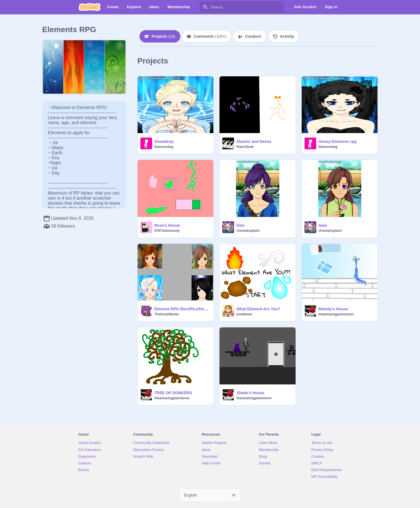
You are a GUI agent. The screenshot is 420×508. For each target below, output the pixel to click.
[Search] (205, 7)
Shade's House (250, 393)
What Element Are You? (258, 309)
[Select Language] (210, 495)
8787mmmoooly (167, 231)
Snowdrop (164, 141)
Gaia (323, 225)
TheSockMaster (167, 314)
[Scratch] (90, 7)
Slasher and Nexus (254, 141)
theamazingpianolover (336, 314)
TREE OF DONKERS (173, 393)
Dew (240, 225)
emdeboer (244, 314)
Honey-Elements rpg (338, 141)
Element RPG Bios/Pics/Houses (182, 309)
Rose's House (167, 225)
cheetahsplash (248, 231)
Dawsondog (164, 147)
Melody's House (333, 309)
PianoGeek (245, 147)
